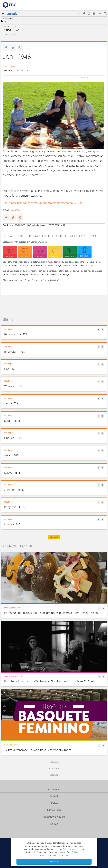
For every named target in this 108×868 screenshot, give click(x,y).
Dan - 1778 (11, 369)
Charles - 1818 (13, 438)
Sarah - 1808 (12, 421)
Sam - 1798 (11, 404)
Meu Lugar (9, 67)
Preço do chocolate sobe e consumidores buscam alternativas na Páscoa (52, 613)
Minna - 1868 (12, 525)
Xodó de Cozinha (9, 26)
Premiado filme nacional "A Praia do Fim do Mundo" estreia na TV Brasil (49, 682)
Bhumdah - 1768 (15, 352)
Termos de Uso (60, 856)
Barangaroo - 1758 (16, 335)
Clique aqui (8, 280)
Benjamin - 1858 (14, 507)
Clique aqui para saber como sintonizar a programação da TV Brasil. (43, 203)
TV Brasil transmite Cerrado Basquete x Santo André (38, 750)
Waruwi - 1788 (13, 386)
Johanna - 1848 (14, 490)
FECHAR (54, 862)
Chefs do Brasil (10, 34)
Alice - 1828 (11, 455)
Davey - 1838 (12, 473)
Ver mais (54, 537)
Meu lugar (16, 210)
